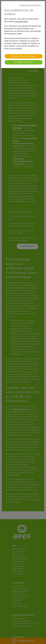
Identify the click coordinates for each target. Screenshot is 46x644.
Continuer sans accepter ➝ (31, 5)
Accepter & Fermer (24, 62)
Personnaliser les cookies (24, 56)
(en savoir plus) (21, 22)
